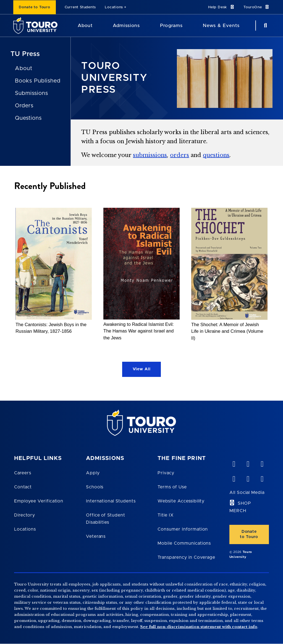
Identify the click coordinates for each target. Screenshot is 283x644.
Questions (28, 118)
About (24, 68)
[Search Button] (265, 26)
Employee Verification (39, 501)
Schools (95, 487)
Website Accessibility (181, 501)
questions (216, 155)
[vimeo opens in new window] (234, 463)
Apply (93, 473)
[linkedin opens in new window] (262, 463)
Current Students (80, 7)
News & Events (221, 26)
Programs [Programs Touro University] (171, 26)
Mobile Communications (184, 543)
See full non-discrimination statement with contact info (199, 627)
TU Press (25, 54)
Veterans (96, 536)
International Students (111, 501)
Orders (24, 106)
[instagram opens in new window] (262, 478)
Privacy (166, 473)
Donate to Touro (35, 7)
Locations (114, 7)
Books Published (38, 81)
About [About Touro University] (85, 26)
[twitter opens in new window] (248, 478)
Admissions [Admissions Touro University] (126, 26)
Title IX (166, 515)
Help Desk (221, 7)
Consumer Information (183, 529)
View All (142, 369)
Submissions (32, 93)
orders (180, 155)
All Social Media (247, 493)
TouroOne (257, 7)
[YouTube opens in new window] (248, 463)
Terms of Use (172, 487)
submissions (150, 155)
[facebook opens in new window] (234, 478)
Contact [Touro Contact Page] (23, 487)
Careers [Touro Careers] (23, 473)
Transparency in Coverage (186, 557)
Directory (25, 515)
